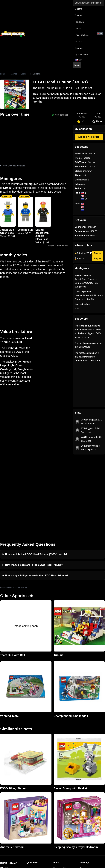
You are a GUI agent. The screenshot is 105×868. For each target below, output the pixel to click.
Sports (24, 74)
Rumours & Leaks (35, 801)
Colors (78, 28)
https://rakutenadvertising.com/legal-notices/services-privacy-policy (67, 836)
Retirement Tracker (62, 788)
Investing (31, 792)
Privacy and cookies (36, 809)
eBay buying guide (62, 792)
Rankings (79, 22)
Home (3, 74)
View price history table (14, 166)
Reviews (31, 796)
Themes (79, 15)
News (29, 788)
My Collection (81, 55)
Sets (82, 792)
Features (31, 805)
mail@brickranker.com (11, 793)
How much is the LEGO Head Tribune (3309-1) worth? (36, 474)
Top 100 (79, 42)
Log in (77, 65)
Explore (78, 9)
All (81, 788)
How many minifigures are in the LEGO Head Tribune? (37, 495)
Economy (79, 48)
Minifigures (85, 796)
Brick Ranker (8, 783)
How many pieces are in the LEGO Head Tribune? (34, 485)
